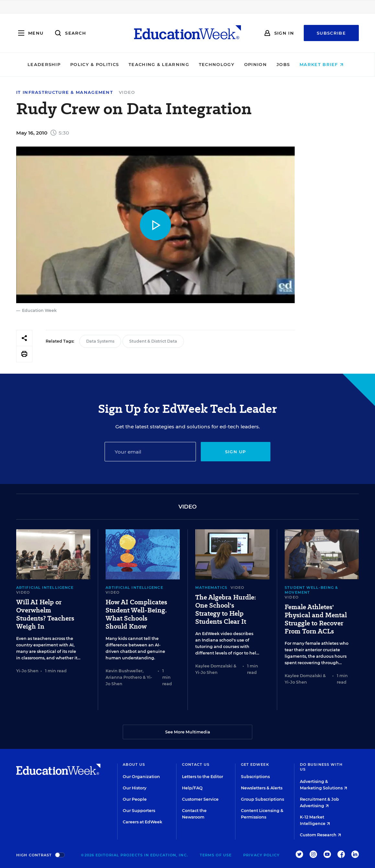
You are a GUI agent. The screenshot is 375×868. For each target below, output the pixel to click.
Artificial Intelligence (45, 588)
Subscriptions (255, 777)
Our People (135, 799)
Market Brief (324, 64)
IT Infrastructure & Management (65, 92)
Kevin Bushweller (124, 671)
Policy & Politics (97, 64)
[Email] (150, 452)
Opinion (257, 64)
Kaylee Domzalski (214, 666)
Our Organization (141, 777)
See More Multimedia (188, 732)
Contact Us (196, 764)
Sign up (236, 452)
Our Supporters (139, 811)
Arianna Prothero (124, 677)
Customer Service (200, 799)
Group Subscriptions (262, 799)
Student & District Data (153, 341)
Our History (135, 788)
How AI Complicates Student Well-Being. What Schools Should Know (136, 614)
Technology (219, 64)
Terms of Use (216, 855)
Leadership (46, 64)
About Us (134, 764)
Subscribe (331, 33)
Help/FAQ (192, 788)
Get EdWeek (255, 764)
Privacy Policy (261, 855)
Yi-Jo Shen (27, 671)
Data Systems (100, 341)
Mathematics (211, 588)
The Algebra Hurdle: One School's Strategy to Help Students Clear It (226, 610)
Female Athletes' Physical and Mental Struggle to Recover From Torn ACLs (316, 619)
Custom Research (320, 835)
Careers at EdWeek (142, 822)
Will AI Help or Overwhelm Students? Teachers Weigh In (45, 614)
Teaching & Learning (161, 64)
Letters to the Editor (203, 777)
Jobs (285, 64)
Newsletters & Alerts (262, 788)
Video (127, 92)
